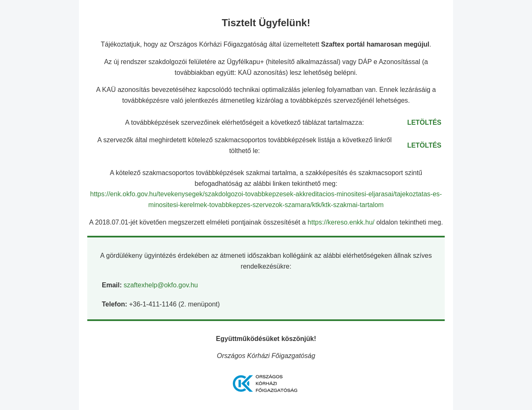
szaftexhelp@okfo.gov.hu (161, 285)
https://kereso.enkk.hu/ (342, 222)
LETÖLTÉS (424, 122)
